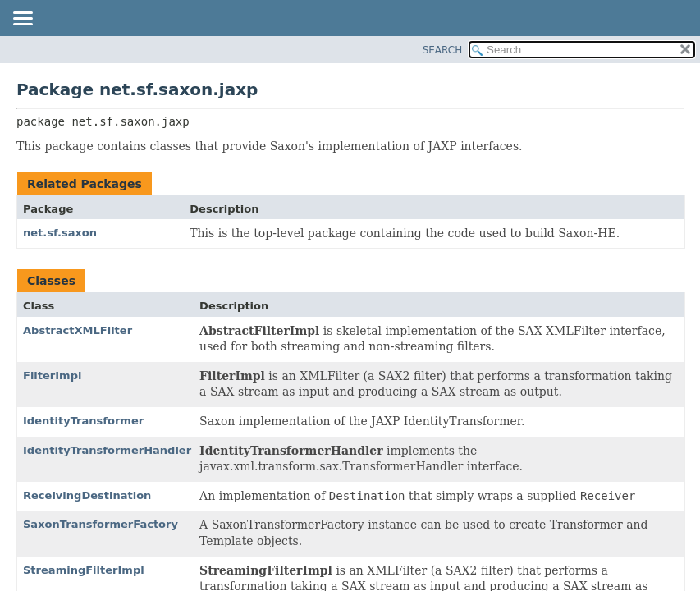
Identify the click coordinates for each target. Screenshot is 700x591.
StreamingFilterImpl (84, 570)
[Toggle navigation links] (22, 20)
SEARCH (443, 50)
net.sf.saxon (60, 233)
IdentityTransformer (83, 421)
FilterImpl (52, 376)
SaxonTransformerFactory (101, 524)
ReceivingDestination (87, 495)
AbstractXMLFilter (78, 330)
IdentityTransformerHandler (107, 450)
